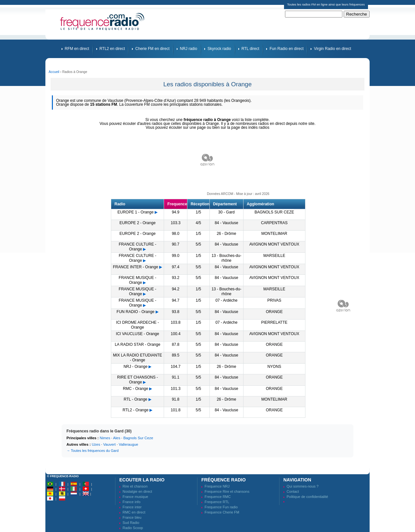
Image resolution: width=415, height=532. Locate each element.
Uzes (96, 444)
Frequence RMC (218, 497)
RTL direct (250, 49)
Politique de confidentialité (307, 497)
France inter (132, 507)
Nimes (105, 438)
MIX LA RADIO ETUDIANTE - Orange (137, 358)
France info (131, 502)
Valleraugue (128, 444)
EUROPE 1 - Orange (135, 212)
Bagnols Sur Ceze (138, 438)
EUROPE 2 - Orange (137, 223)
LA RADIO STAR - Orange (138, 345)
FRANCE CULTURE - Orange (137, 247)
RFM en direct (77, 49)
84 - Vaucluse (226, 223)
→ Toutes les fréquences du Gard (93, 451)
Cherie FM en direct (152, 49)
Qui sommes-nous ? (302, 486)
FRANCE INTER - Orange (135, 267)
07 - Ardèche (226, 300)
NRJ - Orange (136, 367)
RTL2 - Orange (136, 410)
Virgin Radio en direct (332, 49)
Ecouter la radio (142, 480)
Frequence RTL (217, 502)
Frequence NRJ (217, 486)
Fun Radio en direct (286, 49)
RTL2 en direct (112, 49)
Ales (117, 438)
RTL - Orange (136, 399)
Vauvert (109, 444)
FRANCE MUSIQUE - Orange (137, 280)
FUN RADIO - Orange (136, 312)
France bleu (132, 517)
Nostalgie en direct (137, 491)
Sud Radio (131, 523)
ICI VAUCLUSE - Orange (138, 334)
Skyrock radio (219, 49)
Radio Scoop (133, 528)
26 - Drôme (226, 234)
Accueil (54, 72)
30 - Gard (226, 212)
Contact (293, 491)
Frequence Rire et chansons (227, 491)
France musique (135, 497)
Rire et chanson (135, 486)
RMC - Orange (136, 389)
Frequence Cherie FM (222, 512)
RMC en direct (134, 512)
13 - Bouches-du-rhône (226, 258)
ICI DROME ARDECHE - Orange (137, 325)
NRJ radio (189, 49)
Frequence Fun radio (221, 507)
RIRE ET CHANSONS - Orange (137, 380)
